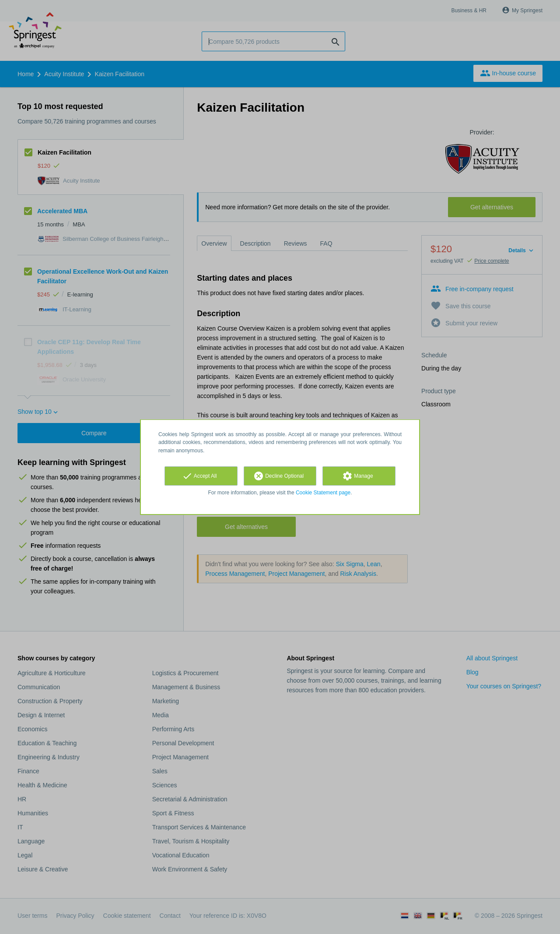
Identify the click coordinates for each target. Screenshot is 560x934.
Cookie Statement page (323, 493)
